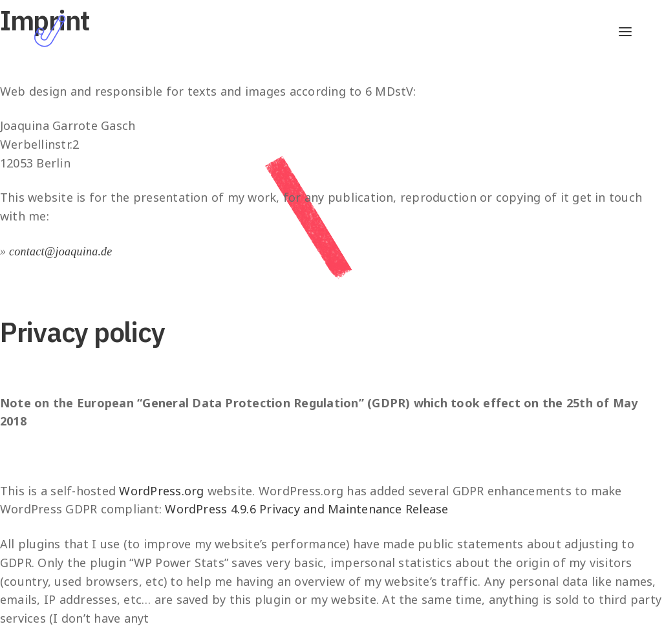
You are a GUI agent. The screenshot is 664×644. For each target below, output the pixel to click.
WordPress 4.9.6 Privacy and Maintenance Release (306, 509)
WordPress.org (161, 491)
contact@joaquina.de (61, 252)
